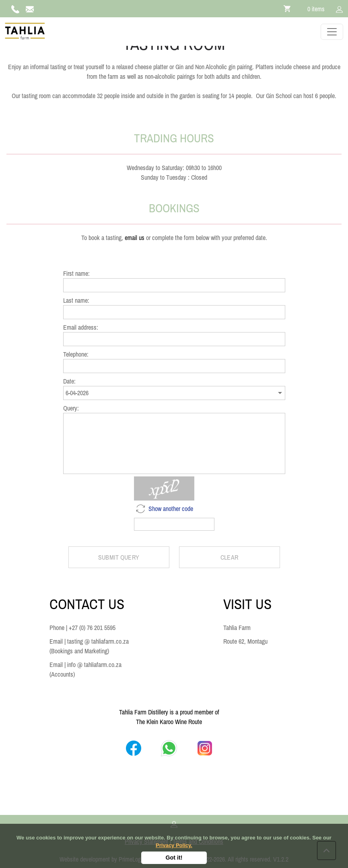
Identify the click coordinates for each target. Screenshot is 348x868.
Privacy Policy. (174, 845)
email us (135, 238)
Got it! (174, 858)
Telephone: (76, 354)
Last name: (76, 300)
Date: (69, 381)
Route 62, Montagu (245, 641)
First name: (76, 273)
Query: (71, 408)
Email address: (81, 327)
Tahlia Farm (237, 628)
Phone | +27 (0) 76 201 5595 (82, 628)
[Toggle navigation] (332, 32)
